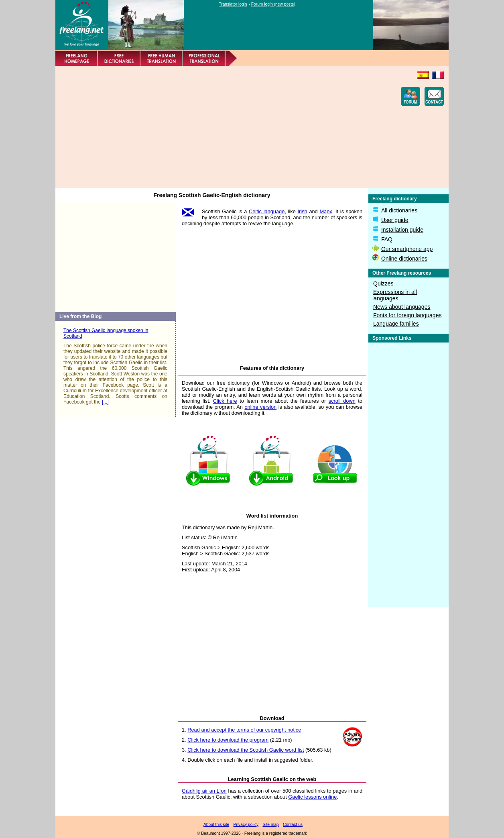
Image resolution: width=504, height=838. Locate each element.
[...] (105, 402)
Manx (326, 211)
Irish (303, 211)
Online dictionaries (404, 259)
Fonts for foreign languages (407, 315)
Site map (270, 825)
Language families (396, 324)
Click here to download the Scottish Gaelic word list (246, 750)
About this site (216, 825)
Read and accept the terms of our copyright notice (244, 730)
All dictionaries (399, 210)
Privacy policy (246, 825)
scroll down (342, 401)
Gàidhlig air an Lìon (204, 791)
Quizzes (383, 283)
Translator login (233, 4)
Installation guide (402, 230)
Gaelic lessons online (312, 797)
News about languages (402, 307)
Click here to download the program (228, 740)
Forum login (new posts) (273, 4)
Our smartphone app (407, 249)
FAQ (387, 239)
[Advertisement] (206, 127)
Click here (225, 401)
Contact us (293, 825)
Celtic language (267, 211)
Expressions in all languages (395, 295)
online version (260, 407)
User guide (395, 220)
